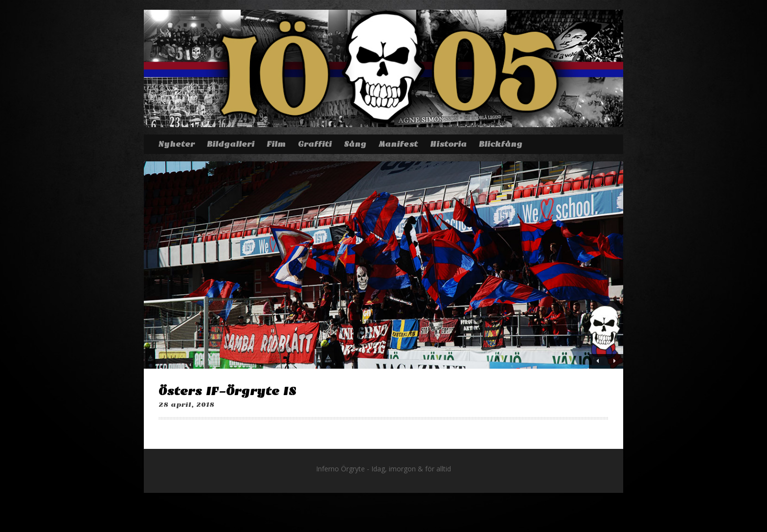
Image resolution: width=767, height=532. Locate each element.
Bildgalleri (231, 144)
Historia (448, 144)
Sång (355, 144)
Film (276, 144)
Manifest (398, 144)
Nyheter (176, 144)
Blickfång (501, 144)
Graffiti (315, 144)
